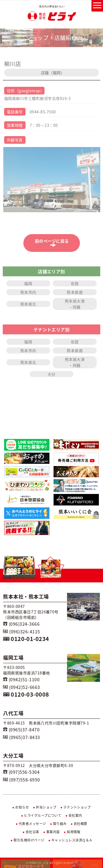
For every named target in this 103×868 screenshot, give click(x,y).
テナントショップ (76, 807)
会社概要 (79, 824)
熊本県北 (28, 304)
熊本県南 (75, 292)
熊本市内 (28, 292)
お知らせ (21, 807)
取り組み (58, 824)
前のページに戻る (53, 242)
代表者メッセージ (31, 824)
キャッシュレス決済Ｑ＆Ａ (70, 840)
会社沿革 (31, 832)
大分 (51, 374)
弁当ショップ (45, 807)
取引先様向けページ (27, 840)
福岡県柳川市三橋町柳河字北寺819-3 (37, 98)
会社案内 (74, 815)
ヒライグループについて (41, 815)
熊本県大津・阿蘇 (75, 304)
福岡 (28, 283)
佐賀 (75, 283)
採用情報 (72, 832)
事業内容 (51, 832)
